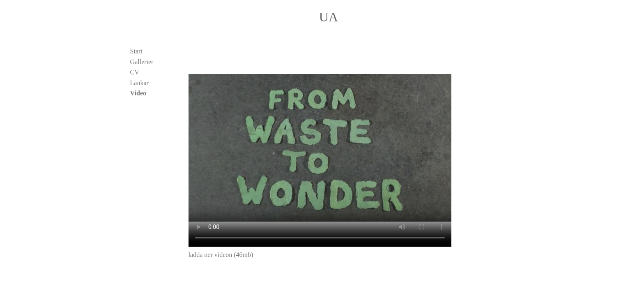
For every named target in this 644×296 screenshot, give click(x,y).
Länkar (139, 83)
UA (329, 17)
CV (135, 72)
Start (136, 51)
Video (138, 93)
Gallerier (142, 62)
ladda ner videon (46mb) (221, 255)
